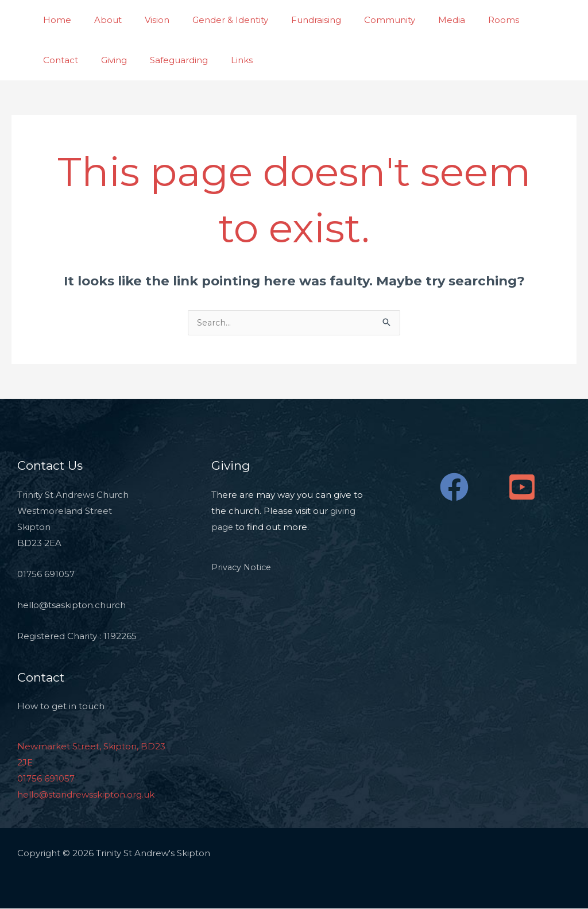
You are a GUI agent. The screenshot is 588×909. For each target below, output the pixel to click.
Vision (143, 20)
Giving (53, 60)
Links (169, 60)
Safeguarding (112, 60)
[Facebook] (454, 488)
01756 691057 (46, 779)
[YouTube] (522, 488)
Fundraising (290, 20)
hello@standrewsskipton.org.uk (86, 795)
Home (54, 20)
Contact (511, 20)
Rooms (461, 20)
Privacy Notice (243, 568)
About (99, 20)
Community (358, 20)
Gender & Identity (210, 20)
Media (414, 20)
